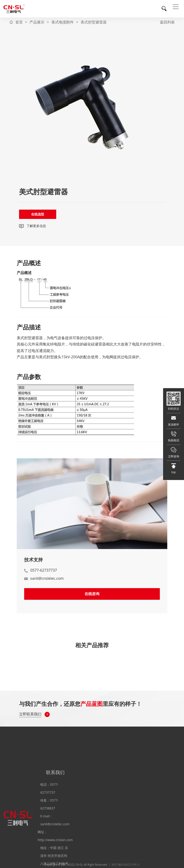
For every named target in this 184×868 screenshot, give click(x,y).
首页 (19, 22)
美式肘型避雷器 (94, 22)
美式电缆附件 (62, 22)
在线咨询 (92, 594)
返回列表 (167, 22)
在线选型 (38, 214)
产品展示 (37, 22)
